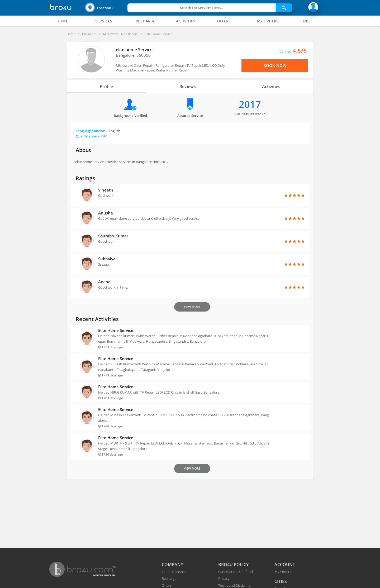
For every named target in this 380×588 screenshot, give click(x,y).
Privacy (224, 579)
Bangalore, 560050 (133, 55)
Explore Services (174, 572)
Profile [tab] (112, 87)
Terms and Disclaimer (235, 585)
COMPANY (172, 565)
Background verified (130, 116)
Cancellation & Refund (236, 572)
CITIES (281, 581)
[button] (106, 8)
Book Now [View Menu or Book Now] (275, 65)
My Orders (283, 572)
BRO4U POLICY (233, 565)
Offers (167, 585)
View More (192, 307)
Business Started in (250, 114)
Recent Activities (97, 319)
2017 (250, 104)
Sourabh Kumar (113, 236)
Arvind (104, 282)
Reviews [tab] (187, 87)
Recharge (169, 579)
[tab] (62, 21)
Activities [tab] (266, 87)
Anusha (106, 213)
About (83, 150)
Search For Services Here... (202, 8)
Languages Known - (98, 131)
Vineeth (106, 190)
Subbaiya (107, 259)
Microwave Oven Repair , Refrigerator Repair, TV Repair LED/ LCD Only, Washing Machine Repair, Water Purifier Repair (171, 68)
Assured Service (190, 116)
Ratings (85, 178)
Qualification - (92, 136)
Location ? (105, 8)
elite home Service (134, 50)
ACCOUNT (285, 565)
